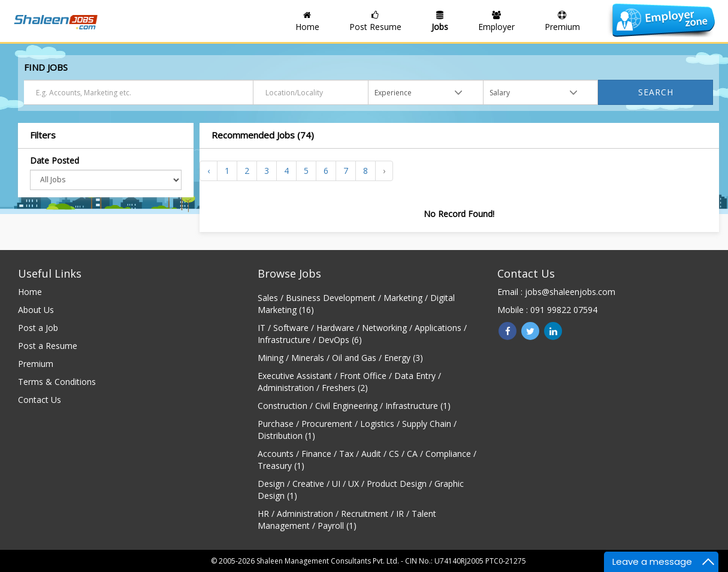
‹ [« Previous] (209, 171)
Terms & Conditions (57, 382)
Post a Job (38, 328)
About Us (36, 310)
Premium (36, 364)
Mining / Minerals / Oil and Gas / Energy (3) (340, 358)
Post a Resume (48, 346)
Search (656, 92)
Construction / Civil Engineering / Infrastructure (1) (354, 406)
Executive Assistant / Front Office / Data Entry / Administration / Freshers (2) (349, 382)
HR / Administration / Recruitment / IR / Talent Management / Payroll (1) (347, 520)
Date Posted (55, 160)
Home (30, 292)
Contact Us (40, 400)
